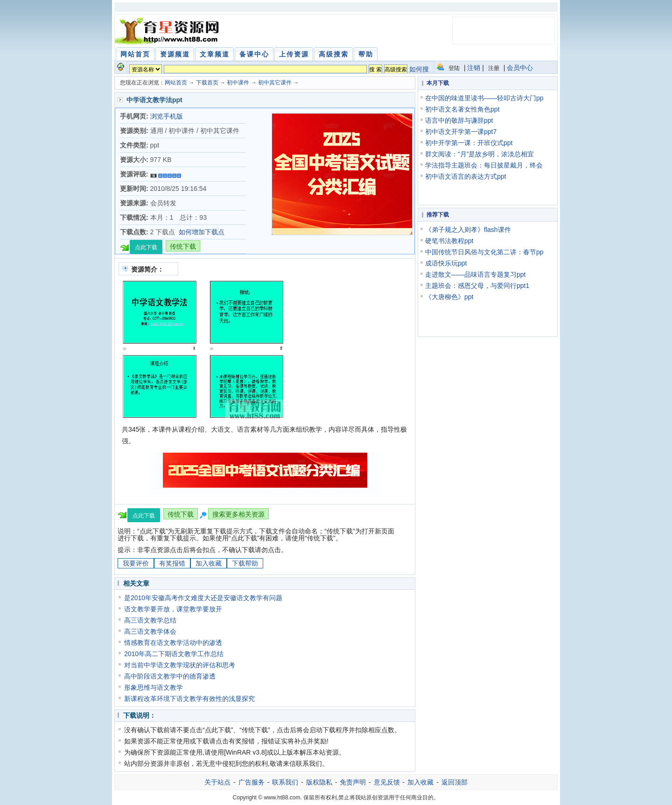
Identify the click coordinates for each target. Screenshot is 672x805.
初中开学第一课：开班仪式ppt (469, 143)
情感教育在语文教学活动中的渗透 (173, 643)
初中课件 (238, 83)
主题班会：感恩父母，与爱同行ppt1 (477, 286)
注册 (494, 68)
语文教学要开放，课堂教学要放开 (173, 609)
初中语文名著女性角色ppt (462, 109)
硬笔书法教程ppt (449, 241)
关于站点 (217, 782)
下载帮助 (245, 563)
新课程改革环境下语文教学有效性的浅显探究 (189, 699)
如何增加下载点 (202, 232)
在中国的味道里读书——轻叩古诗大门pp (484, 98)
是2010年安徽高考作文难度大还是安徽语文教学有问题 (203, 598)
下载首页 (207, 83)
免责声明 (353, 782)
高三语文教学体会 (150, 631)
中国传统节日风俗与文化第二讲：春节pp (484, 252)
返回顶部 (455, 782)
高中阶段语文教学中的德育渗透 (170, 676)
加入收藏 (209, 563)
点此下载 (146, 247)
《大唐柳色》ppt (449, 297)
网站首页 (176, 83)
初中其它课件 (275, 83)
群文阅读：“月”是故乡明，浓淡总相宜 (479, 154)
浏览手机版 (167, 116)
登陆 (454, 68)
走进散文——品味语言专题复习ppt (475, 274)
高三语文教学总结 (150, 620)
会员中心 (520, 68)
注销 (474, 68)
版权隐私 (319, 782)
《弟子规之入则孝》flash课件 (468, 230)
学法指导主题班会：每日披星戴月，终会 (484, 165)
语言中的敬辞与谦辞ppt (459, 120)
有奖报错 (172, 563)
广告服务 (252, 782)
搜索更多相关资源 (238, 514)
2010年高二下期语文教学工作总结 (174, 654)
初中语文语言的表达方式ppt (465, 176)
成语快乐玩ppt (446, 263)
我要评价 (136, 563)
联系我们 (285, 782)
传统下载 (183, 246)
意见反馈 (387, 782)
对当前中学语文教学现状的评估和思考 (180, 665)
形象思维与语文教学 (154, 687)
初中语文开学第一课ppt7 (461, 132)
